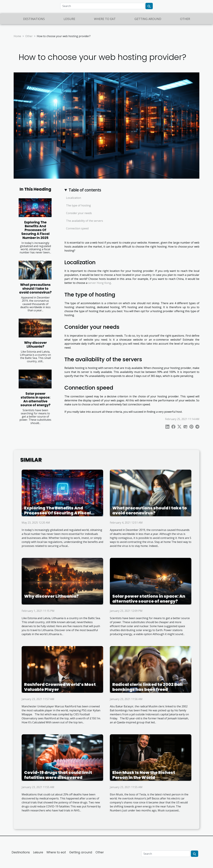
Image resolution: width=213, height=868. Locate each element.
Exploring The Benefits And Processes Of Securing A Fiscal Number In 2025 (35, 230)
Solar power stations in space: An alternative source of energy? (35, 399)
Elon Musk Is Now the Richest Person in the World (144, 775)
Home (17, 36)
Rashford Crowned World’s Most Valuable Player (60, 687)
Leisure (69, 19)
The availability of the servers (85, 221)
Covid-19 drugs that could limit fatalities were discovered (58, 775)
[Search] (102, 6)
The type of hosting (78, 205)
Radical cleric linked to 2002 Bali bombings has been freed (147, 687)
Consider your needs (79, 213)
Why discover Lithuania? (35, 345)
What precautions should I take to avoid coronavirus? (35, 289)
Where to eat (105, 19)
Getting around (148, 19)
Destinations (34, 19)
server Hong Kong (100, 283)
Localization (74, 198)
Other (185, 19)
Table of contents (85, 190)
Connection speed (77, 228)
